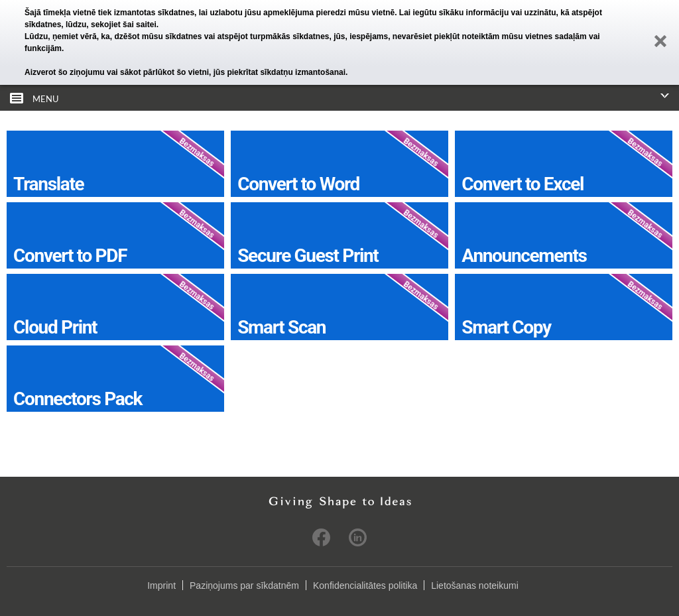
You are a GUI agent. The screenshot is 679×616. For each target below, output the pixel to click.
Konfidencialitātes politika (365, 585)
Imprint (161, 585)
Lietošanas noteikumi (475, 585)
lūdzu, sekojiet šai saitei (111, 25)
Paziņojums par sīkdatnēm (244, 585)
